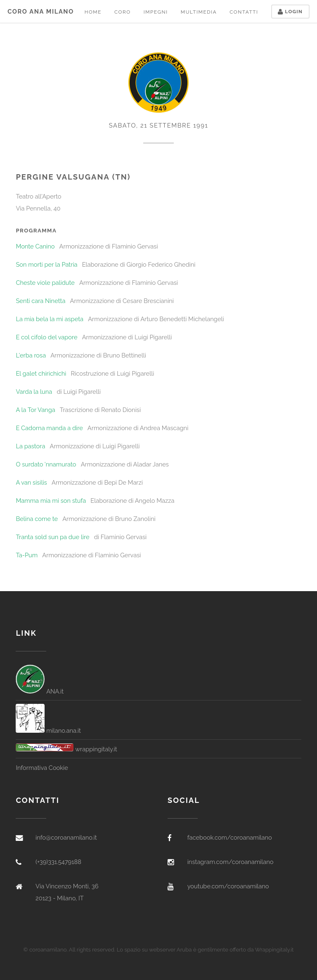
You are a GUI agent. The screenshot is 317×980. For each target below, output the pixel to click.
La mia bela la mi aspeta (50, 319)
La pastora (30, 446)
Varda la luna (34, 392)
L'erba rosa (31, 355)
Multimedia (199, 12)
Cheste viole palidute (45, 283)
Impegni (156, 12)
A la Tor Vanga (35, 410)
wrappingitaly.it (66, 749)
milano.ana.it (48, 730)
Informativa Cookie (42, 768)
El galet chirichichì (41, 373)
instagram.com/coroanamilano (231, 862)
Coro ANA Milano (41, 11)
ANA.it (40, 691)
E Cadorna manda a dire (49, 428)
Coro (123, 12)
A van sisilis (31, 482)
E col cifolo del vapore (46, 337)
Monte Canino (35, 246)
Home (93, 12)
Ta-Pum (27, 555)
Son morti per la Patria (46, 264)
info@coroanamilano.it (66, 837)
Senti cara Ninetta (40, 301)
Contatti (244, 12)
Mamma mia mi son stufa (51, 501)
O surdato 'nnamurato (46, 464)
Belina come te (37, 519)
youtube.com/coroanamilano (228, 886)
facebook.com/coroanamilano (230, 837)
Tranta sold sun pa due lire (52, 537)
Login (290, 12)
